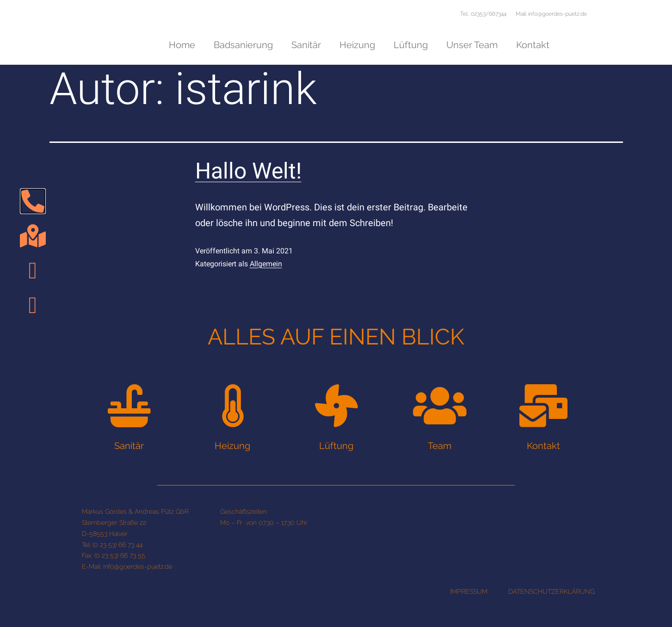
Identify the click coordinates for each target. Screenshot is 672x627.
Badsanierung (243, 45)
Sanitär (306, 45)
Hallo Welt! (248, 186)
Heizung (357, 45)
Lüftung (411, 45)
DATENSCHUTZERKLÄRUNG (552, 616)
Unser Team (472, 45)
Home (182, 45)
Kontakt (533, 45)
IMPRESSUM (469, 616)
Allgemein (266, 278)
